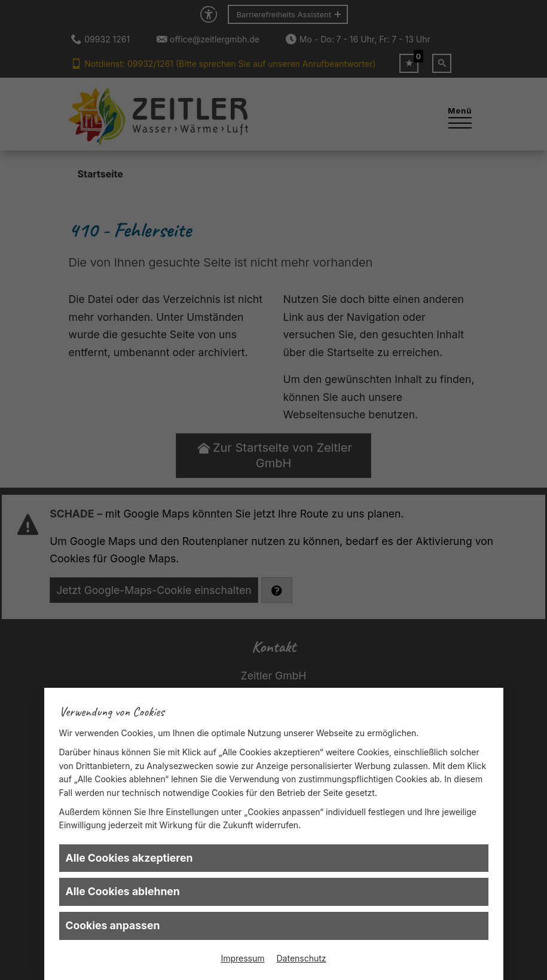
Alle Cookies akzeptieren (129, 858)
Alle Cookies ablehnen (123, 891)
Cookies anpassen (113, 925)
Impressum (242, 958)
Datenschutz (302, 958)
